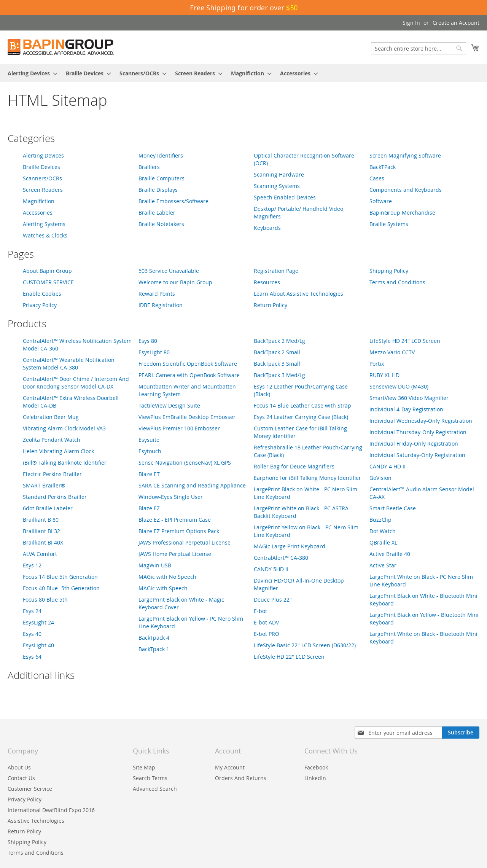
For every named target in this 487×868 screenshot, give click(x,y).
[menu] (243, 73)
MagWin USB (155, 565)
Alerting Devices (43, 155)
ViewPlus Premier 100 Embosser (179, 428)
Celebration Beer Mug (51, 417)
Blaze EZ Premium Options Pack (179, 531)
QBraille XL (383, 542)
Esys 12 (32, 565)
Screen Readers (43, 190)
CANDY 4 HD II (388, 466)
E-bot (260, 611)
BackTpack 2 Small (277, 352)
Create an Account (456, 23)
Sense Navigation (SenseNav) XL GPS (185, 463)
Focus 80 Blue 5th (45, 600)
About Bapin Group (47, 271)
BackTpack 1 (154, 649)
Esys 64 (32, 657)
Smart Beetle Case (393, 508)
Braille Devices (41, 167)
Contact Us (21, 778)
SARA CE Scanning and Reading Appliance (192, 485)
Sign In (411, 23)
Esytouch (150, 451)
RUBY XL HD (384, 375)
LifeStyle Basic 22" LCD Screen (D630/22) (305, 645)
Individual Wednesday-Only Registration (421, 421)
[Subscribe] (461, 733)
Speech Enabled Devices (285, 197)
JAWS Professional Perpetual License (185, 542)
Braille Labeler (157, 213)
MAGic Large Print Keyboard (290, 546)
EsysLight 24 (38, 622)
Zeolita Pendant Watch (52, 440)
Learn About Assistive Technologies (298, 294)
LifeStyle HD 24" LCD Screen (405, 341)
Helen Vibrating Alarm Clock (58, 451)
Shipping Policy (389, 271)
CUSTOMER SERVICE (48, 282)
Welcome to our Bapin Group (175, 282)
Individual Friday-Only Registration (414, 444)
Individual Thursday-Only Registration (418, 432)
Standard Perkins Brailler (55, 497)
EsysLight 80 (154, 352)
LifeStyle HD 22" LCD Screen (289, 657)
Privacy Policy (40, 305)
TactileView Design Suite (169, 405)
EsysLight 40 (38, 645)
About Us (19, 767)
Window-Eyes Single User (171, 497)
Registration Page (276, 271)
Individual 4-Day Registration (406, 409)
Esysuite (149, 440)
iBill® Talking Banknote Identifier (65, 463)
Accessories (38, 213)
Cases (377, 178)
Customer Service (30, 789)
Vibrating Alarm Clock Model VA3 (64, 428)
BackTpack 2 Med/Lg (279, 341)
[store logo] (61, 47)
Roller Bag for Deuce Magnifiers (294, 466)
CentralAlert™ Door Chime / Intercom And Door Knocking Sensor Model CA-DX (76, 383)
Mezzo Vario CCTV (392, 352)
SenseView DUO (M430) (399, 386)
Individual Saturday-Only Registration (417, 455)
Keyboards (267, 228)
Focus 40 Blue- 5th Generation (61, 588)
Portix (377, 364)
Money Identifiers (161, 155)
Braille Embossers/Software (173, 201)
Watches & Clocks (45, 235)
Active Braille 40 (390, 554)
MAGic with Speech (163, 588)
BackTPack (383, 167)
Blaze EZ (149, 508)
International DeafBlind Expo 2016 (51, 810)
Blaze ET (149, 474)
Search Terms (150, 778)
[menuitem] (30, 73)
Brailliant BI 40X (43, 542)
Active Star (383, 565)
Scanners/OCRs (42, 178)
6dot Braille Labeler (48, 508)
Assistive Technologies (36, 821)
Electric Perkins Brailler (52, 474)
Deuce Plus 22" (273, 600)
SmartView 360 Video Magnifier (409, 398)
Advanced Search (155, 789)
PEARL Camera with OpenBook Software (189, 375)
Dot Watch (383, 531)
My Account (230, 767)
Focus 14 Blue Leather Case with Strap (302, 405)
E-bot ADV (266, 622)
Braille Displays (158, 190)
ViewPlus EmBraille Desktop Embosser (187, 417)
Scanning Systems (277, 186)
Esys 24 (32, 611)
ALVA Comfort (40, 554)
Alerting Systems (44, 224)
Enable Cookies (42, 294)
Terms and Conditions (397, 282)
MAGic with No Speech (167, 577)
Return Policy (271, 305)
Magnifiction (39, 201)
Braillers (149, 167)
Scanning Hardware (279, 174)
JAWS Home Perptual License (175, 554)
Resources (267, 282)
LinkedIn (315, 778)
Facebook (316, 767)
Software (381, 201)
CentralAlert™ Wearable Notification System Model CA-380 (69, 364)
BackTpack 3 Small (277, 364)
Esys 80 (148, 341)
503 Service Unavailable (169, 271)
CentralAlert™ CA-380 (281, 558)
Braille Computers (162, 178)
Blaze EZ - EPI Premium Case (175, 520)
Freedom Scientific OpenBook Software (188, 364)
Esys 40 (32, 634)
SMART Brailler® (44, 485)
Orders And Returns (241, 778)
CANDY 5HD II (271, 569)
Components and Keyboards (406, 190)
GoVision (380, 478)
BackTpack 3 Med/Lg (279, 375)
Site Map (144, 767)
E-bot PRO (267, 634)
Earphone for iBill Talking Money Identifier (307, 478)
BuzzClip (380, 520)
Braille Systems (389, 224)
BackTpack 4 (154, 638)
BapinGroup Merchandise (402, 213)
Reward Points (157, 294)
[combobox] (419, 48)
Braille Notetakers (161, 224)
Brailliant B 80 (41, 520)
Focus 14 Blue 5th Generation (60, 577)
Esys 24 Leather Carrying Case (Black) (301, 417)
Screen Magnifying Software (405, 155)
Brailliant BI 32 (41, 531)
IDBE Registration (161, 305)
